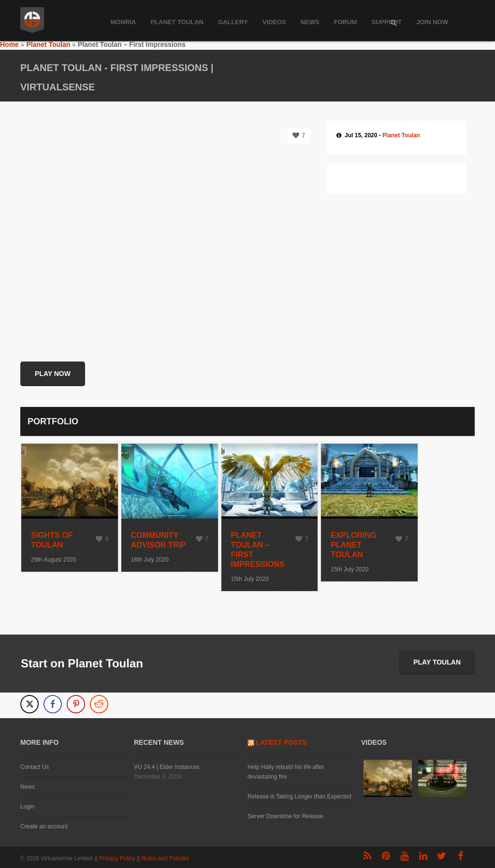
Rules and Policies (166, 858)
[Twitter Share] (29, 704)
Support (386, 22)
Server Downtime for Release (285, 816)
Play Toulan (437, 662)
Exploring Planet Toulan (353, 545)
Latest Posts (282, 742)
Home (9, 44)
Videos (274, 22)
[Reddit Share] (99, 704)
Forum (346, 22)
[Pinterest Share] (76, 704)
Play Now (53, 374)
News (310, 22)
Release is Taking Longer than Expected (299, 796)
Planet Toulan (177, 22)
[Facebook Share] (53, 704)
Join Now (432, 22)
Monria (124, 22)
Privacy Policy (118, 858)
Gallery (233, 22)
